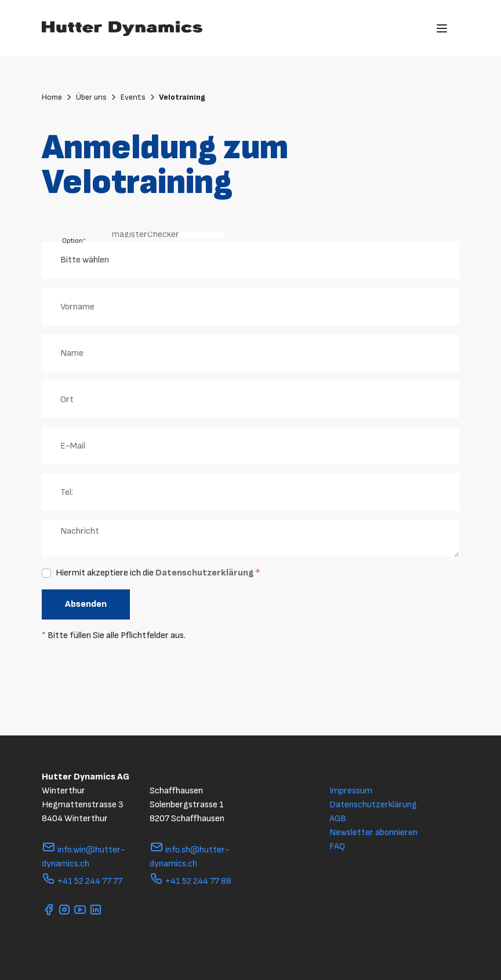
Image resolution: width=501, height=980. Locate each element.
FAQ (337, 846)
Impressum (351, 791)
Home (57, 97)
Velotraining (182, 97)
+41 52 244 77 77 (82, 881)
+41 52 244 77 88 (190, 881)
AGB (338, 819)
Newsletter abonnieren (373, 833)
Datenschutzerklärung (205, 573)
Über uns (97, 97)
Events (139, 97)
